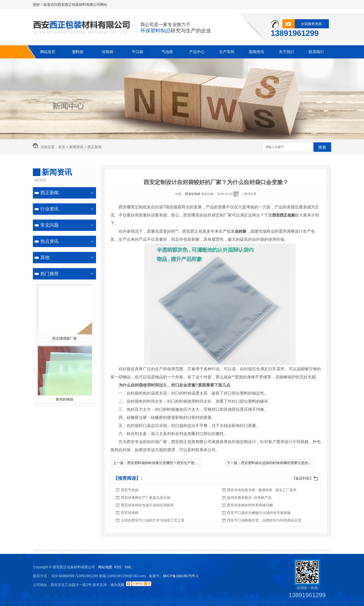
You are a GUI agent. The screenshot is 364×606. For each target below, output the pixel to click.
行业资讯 (50, 209)
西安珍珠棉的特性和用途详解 (250, 505)
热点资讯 (50, 241)
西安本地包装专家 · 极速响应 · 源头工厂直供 (262, 490)
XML (128, 567)
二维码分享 (249, 194)
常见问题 (50, 225)
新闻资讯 (257, 52)
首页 (62, 147)
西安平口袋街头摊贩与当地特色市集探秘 (259, 513)
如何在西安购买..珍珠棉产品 (249, 497)
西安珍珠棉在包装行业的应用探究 (147, 505)
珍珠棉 (108, 52)
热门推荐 (50, 274)
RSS (118, 567)
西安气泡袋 (130, 490)
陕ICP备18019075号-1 (181, 576)
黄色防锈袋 (64, 399)
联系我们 (316, 52)
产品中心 (197, 52)
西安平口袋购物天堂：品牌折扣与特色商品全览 (264, 520)
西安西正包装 (284, 215)
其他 (45, 257)
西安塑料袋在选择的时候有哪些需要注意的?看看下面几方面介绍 (291, 463)
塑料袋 (78, 52)
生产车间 (227, 52)
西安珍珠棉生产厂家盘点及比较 (146, 497)
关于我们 (286, 52)
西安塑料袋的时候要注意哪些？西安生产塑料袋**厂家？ (171, 463)
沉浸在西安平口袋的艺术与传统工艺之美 (153, 520)
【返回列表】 (303, 478)
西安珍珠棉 (193, 194)
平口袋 (137, 52)
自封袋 (241, 231)
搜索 (322, 147)
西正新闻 (95, 147)
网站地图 (105, 567)
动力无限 (117, 585)
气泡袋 (167, 52)
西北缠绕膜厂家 (64, 338)
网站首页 (48, 52)
